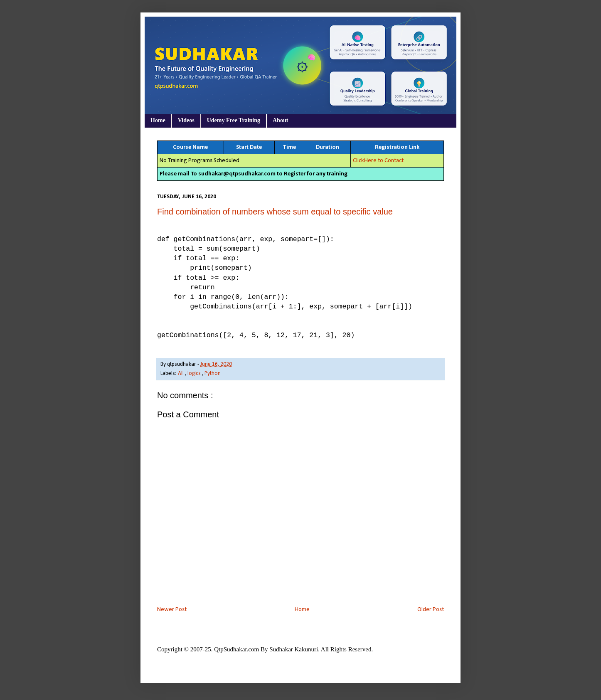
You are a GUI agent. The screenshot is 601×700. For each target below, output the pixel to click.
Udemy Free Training (234, 120)
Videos (186, 120)
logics (195, 373)
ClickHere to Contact (378, 161)
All (181, 373)
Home (158, 120)
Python (213, 373)
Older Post (431, 610)
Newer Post (172, 610)
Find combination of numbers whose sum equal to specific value (275, 212)
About (280, 120)
